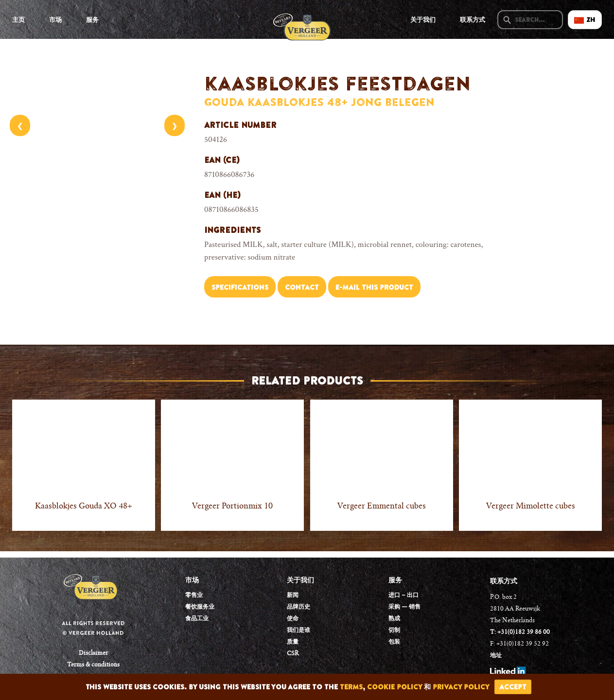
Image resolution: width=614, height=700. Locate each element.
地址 (496, 656)
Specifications (240, 287)
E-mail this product (374, 287)
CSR (293, 654)
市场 (55, 20)
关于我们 (423, 20)
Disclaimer (93, 653)
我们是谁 (298, 630)
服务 (92, 20)
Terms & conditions (93, 665)
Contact (302, 287)
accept (513, 687)
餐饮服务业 (200, 607)
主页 (18, 20)
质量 (293, 642)
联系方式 (473, 20)
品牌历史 (298, 607)
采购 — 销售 (404, 607)
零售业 (194, 595)
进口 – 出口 (403, 595)
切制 (394, 630)
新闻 (293, 595)
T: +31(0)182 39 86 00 (520, 632)
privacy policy (461, 687)
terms (351, 687)
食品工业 (197, 619)
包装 (394, 642)
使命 (293, 619)
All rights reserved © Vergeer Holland (93, 628)
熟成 (394, 619)
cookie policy (395, 687)
